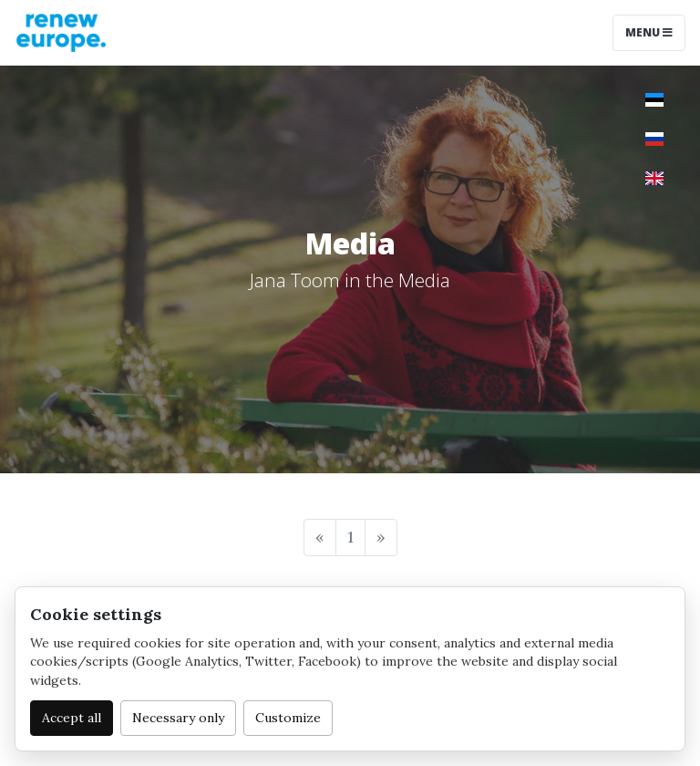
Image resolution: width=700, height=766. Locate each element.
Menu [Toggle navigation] (649, 32)
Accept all (72, 718)
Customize (288, 718)
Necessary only (178, 718)
